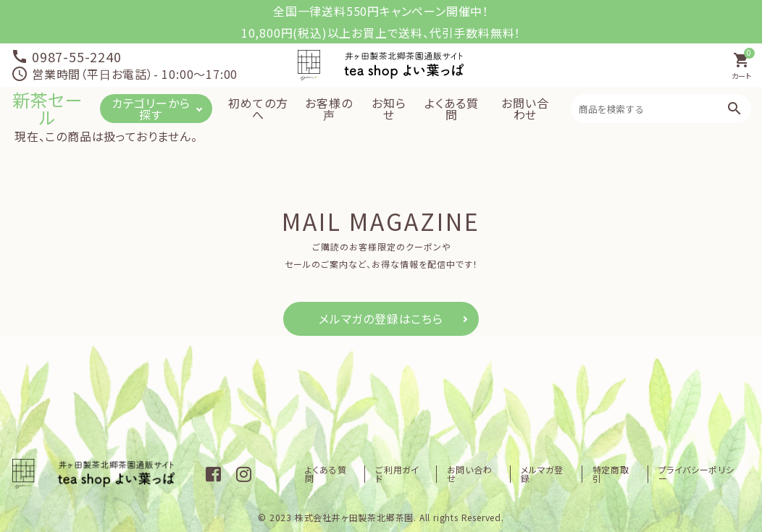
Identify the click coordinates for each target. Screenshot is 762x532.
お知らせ (389, 109)
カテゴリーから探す (151, 109)
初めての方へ (258, 109)
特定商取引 (611, 474)
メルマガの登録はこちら (381, 318)
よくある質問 (452, 109)
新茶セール (48, 108)
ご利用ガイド (397, 474)
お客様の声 (328, 109)
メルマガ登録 (542, 474)
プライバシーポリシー (696, 474)
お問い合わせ (525, 109)
